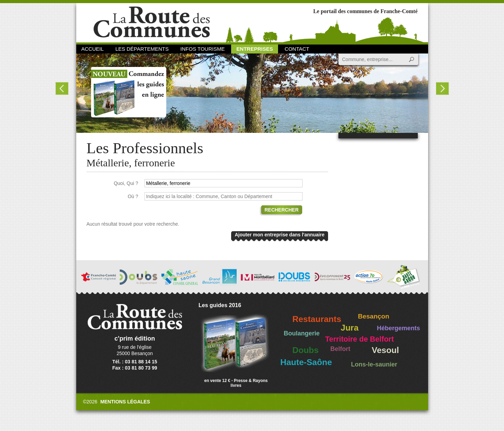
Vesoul (386, 350)
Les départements (142, 49)
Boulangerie (302, 333)
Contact (297, 49)
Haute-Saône (306, 362)
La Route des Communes (152, 22)
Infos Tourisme (203, 49)
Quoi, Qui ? (126, 183)
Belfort (340, 349)
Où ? (133, 196)
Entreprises (255, 49)
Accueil (93, 49)
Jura (350, 328)
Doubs (306, 350)
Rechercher (282, 210)
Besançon (374, 316)
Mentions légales (125, 402)
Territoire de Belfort (360, 339)
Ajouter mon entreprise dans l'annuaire (279, 235)
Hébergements (399, 328)
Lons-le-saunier (374, 364)
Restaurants (317, 319)
